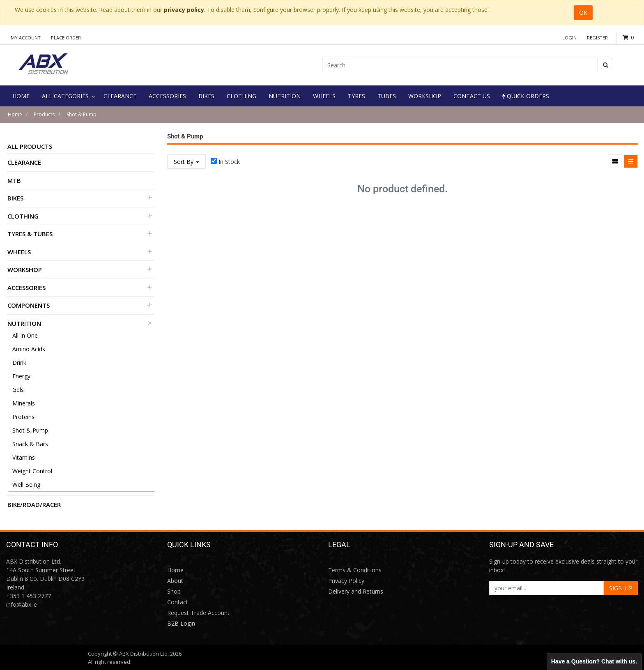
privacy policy (184, 10)
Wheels (19, 252)
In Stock (229, 162)
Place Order (66, 38)
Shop (174, 591)
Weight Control (32, 471)
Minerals (24, 403)
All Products (30, 146)
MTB (14, 180)
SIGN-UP (621, 588)
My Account (26, 38)
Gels (18, 390)
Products (44, 114)
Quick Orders (526, 96)
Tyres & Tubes (30, 234)
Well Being (26, 485)
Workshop (25, 269)
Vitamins (24, 457)
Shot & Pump (82, 114)
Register (597, 38)
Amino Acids (29, 349)
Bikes (15, 198)
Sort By (186, 162)
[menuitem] (21, 96)
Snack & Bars (30, 444)
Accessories (26, 288)
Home (15, 114)
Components (29, 305)
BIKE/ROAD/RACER (34, 504)
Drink (19, 363)
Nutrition (24, 323)
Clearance (24, 162)
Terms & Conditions (355, 570)
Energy (21, 376)
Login (569, 38)
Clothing (23, 216)
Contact (178, 602)
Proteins (23, 417)
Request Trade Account (198, 613)
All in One (25, 335)
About (175, 581)
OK (583, 13)
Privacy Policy (346, 581)
